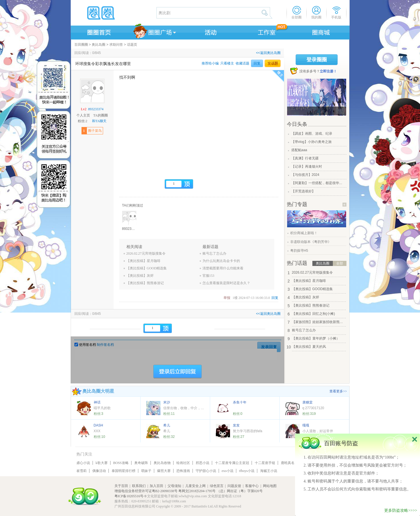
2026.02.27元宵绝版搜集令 (146, 253)
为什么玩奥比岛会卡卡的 (221, 261)
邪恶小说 (202, 463)
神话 (97, 402)
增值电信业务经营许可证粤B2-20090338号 (146, 491)
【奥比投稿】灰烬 (140, 276)
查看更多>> (338, 391)
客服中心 (252, 486)
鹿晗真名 (288, 463)
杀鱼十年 (240, 402)
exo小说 (228, 471)
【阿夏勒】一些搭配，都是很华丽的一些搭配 (318, 183)
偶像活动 (99, 471)
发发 (236, 425)
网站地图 (270, 486)
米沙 (167, 402)
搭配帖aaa (299, 150)
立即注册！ (328, 71)
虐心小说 (83, 463)
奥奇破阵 (141, 463)
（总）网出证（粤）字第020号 (240, 491)
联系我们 (139, 486)
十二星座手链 (265, 463)
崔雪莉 (82, 471)
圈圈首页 (99, 32)
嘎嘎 (306, 425)
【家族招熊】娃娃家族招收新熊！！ (319, 322)
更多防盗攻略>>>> (401, 510)
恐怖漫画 (183, 471)
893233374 (96, 109)
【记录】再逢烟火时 (307, 167)
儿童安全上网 (195, 486)
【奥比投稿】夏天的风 (309, 347)
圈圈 (113, 13)
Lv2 (84, 109)
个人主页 (83, 115)
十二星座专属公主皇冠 (232, 463)
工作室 (266, 32)
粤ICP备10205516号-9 (130, 496)
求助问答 (116, 45)
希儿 (167, 425)
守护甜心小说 (206, 471)
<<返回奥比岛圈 (268, 53)
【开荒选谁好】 (303, 191)
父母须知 (174, 486)
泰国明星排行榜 (124, 471)
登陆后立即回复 (177, 372)
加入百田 (156, 486)
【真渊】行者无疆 (305, 158)
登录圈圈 (317, 60)
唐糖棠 (308, 402)
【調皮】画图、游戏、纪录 (312, 134)
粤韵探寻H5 (299, 251)
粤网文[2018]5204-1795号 (197, 491)
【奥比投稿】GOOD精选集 (147, 268)
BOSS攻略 (121, 463)
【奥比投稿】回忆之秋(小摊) (314, 314)
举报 (227, 298)
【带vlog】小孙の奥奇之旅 (312, 142)
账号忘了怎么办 (214, 253)
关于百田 (121, 486)
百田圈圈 (81, 45)
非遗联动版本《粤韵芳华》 (311, 242)
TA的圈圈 (100, 115)
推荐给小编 (210, 63)
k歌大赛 (102, 463)
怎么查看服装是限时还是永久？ (226, 283)
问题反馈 (234, 486)
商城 (321, 32)
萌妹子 (146, 471)
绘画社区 (183, 463)
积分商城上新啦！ (304, 233)
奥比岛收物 (162, 463)
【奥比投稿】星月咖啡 (143, 261)
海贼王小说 (269, 471)
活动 (210, 32)
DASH (98, 425)
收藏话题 (243, 63)
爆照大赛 (164, 471)
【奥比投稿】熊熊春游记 (145, 283)
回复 (257, 63)
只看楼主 (227, 63)
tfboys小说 (247, 471)
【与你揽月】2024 (305, 175)
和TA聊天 (99, 121)
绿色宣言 (217, 486)
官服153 (208, 276)
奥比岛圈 (99, 45)
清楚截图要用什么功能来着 (223, 268)
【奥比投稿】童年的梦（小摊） (316, 338)
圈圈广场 (154, 32)
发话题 (273, 63)
